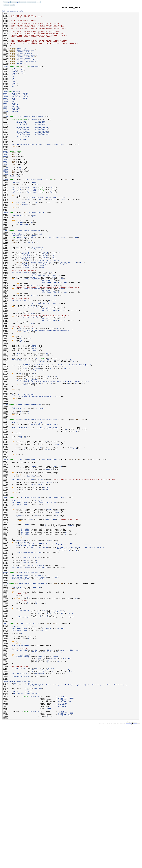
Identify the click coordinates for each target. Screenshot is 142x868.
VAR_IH (25, 111)
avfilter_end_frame (20, 688)
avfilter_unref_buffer (25, 652)
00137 (5, 274)
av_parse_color (22, 241)
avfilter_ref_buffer (48, 601)
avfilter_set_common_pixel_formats (27, 171)
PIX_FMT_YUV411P (42, 153)
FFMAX (59, 656)
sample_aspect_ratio (49, 310)
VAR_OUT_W (16, 113)
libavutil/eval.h (24, 60)
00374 (5, 746)
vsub (18, 296)
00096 (5, 193)
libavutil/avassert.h (26, 66)
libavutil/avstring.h (26, 58)
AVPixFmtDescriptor (25, 282)
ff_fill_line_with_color (22, 430)
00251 (5, 501)
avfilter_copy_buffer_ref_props (29, 660)
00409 (5, 815)
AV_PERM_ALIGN (34, 507)
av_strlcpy (16, 223)
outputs (74, 511)
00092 (5, 185)
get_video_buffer (38, 501)
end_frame (23, 684)
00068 (5, 137)
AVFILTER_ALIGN (50, 507)
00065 (5, 131)
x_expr (29, 227)
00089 (5, 179)
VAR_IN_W (15, 109)
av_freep (19, 264)
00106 (5, 213)
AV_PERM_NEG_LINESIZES (94, 654)
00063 (5, 127)
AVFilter (12, 815)
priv (34, 217)
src (37, 487)
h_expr (29, 225)
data (46, 527)
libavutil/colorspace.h (27, 64)
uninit (29, 252)
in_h (18, 424)
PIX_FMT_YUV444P (22, 151)
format (75, 282)
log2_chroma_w (37, 294)
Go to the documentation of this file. (13, 11)
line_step (24, 266)
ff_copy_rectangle (23, 786)
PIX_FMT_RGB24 (21, 147)
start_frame (24, 595)
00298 (5, 595)
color (21, 199)
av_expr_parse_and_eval (22, 324)
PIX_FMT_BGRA (40, 145)
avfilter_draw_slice (24, 738)
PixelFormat (33, 141)
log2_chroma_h (37, 296)
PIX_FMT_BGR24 (41, 147)
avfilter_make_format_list (57, 171)
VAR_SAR (15, 123)
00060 (5, 121)
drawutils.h (22, 73)
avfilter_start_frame (21, 678)
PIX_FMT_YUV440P (42, 155)
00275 (5, 549)
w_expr (29, 223)
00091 (5, 183)
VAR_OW (25, 113)
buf (56, 557)
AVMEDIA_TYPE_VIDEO (66, 835)
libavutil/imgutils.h (26, 68)
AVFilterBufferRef (22, 501)
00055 (5, 111)
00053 (5, 107)
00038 (5, 77)
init (27, 213)
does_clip (22, 549)
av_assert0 (16, 573)
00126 (5, 252)
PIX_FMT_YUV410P (22, 155)
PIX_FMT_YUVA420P (23, 161)
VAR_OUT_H (16, 115)
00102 (5, 205)
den (79, 312)
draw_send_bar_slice (27, 698)
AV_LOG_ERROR (31, 394)
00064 (5, 129)
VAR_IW (25, 109)
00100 (5, 201)
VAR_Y (14, 119)
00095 (5, 191)
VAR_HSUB (15, 127)
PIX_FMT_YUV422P (42, 151)
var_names (35, 77)
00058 (5, 117)
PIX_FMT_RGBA (40, 143)
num (59, 310)
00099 (5, 199)
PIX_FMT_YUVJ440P (42, 159)
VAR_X (14, 117)
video (21, 521)
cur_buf (40, 692)
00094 (5, 189)
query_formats (24, 137)
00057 (5, 115)
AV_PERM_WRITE (77, 654)
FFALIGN (39, 535)
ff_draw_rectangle (23, 730)
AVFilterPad (34, 833)
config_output (24, 483)
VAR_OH (25, 115)
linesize (46, 537)
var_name (16, 107)
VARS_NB (15, 131)
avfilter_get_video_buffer (48, 511)
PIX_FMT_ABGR (21, 145)
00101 (5, 203)
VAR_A (14, 121)
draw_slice (23, 746)
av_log (18, 394)
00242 (5, 483)
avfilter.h (22, 56)
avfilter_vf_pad (23, 815)
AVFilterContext (37, 137)
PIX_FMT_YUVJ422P (42, 157)
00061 (5, 123)
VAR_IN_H (15, 111)
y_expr (29, 229)
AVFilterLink (35, 274)
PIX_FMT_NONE (21, 165)
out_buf (37, 666)
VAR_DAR (15, 125)
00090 (5, 181)
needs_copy (21, 646)
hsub (18, 294)
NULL (14, 101)
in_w (18, 422)
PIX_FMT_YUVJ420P (23, 159)
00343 (5, 684)
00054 (5, 109)
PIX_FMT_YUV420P (22, 153)
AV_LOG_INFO (27, 435)
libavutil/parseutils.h (27, 70)
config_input (23, 274)
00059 (5, 119)
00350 (5, 698)
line (22, 201)
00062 (5, 125)
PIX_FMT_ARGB (21, 143)
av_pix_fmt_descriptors (55, 282)
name (15, 817)
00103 (5, 207)
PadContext (15, 209)
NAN (53, 304)
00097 (5, 195)
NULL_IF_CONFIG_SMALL (36, 819)
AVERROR (25, 243)
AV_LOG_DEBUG (38, 650)
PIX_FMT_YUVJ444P (23, 157)
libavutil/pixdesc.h (26, 62)
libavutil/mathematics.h (27, 71)
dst (41, 278)
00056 (5, 113)
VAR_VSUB (15, 129)
